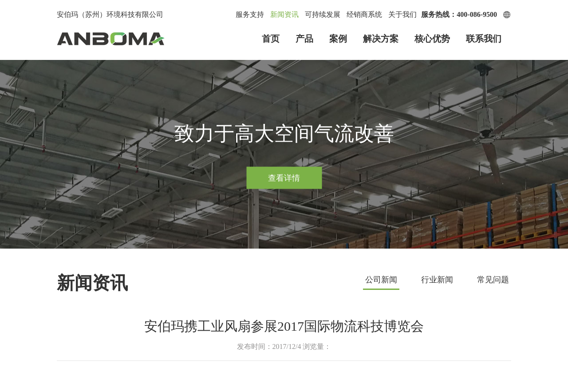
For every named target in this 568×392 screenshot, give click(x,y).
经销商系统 (364, 14)
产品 (304, 39)
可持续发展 (323, 14)
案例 (338, 39)
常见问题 (493, 280)
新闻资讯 (284, 14)
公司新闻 (381, 280)
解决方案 (381, 39)
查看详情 (284, 178)
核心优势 (432, 39)
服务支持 (250, 14)
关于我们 (402, 14)
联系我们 (484, 39)
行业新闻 (437, 280)
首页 (271, 39)
